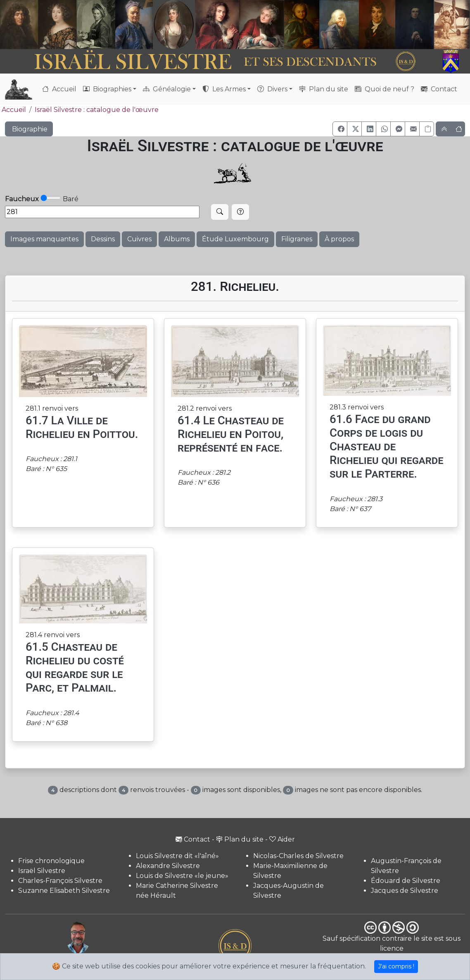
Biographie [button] (29, 129)
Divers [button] (272, 89)
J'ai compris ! (396, 966)
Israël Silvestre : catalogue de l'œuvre (97, 110)
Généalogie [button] (167, 89)
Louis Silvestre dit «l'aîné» (177, 856)
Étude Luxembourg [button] (235, 239)
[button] (340, 129)
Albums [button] (177, 239)
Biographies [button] (107, 89)
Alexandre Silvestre (168, 866)
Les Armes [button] (224, 89)
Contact (439, 89)
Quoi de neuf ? (385, 89)
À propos (339, 239)
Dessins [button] (103, 239)
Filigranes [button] (297, 239)
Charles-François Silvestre (60, 881)
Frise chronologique (51, 861)
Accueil (59, 89)
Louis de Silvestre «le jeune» (182, 876)
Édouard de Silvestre (406, 881)
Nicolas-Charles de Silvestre (298, 856)
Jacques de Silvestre (405, 891)
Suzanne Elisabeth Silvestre (64, 891)
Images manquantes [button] (44, 239)
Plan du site (324, 89)
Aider (282, 839)
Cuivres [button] (139, 239)
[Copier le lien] (427, 129)
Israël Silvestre (42, 871)
